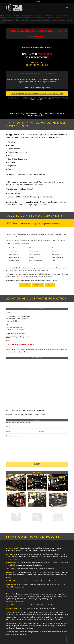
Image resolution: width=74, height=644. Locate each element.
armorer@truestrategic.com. (15, 601)
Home (38, 2)
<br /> (37, 384)
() (37, 87)
